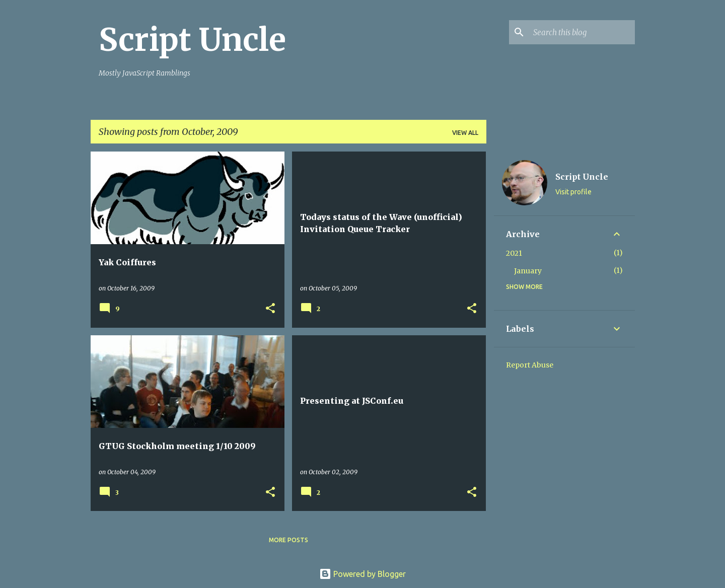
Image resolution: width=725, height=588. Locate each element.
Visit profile (573, 192)
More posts (288, 540)
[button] (270, 309)
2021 (514, 253)
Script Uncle (192, 40)
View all (465, 133)
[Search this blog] (582, 32)
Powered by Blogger (362, 574)
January (528, 271)
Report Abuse (530, 365)
